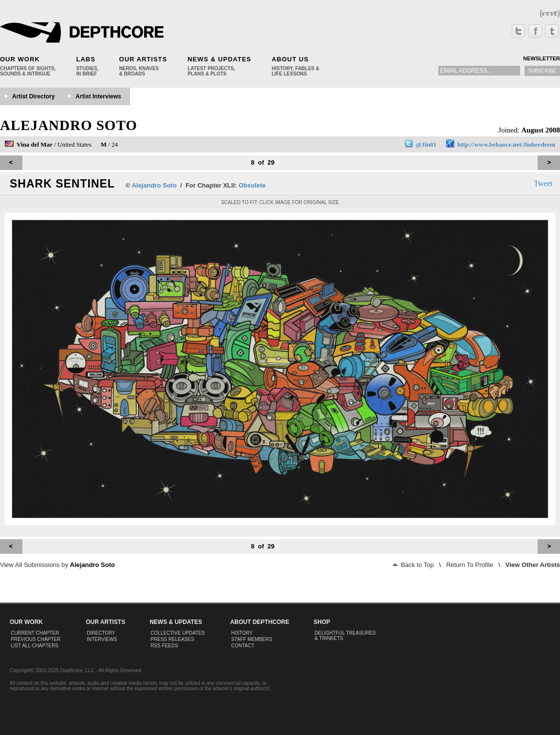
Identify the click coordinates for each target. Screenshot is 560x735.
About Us (290, 59)
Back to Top (413, 565)
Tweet (543, 183)
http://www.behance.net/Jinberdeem (506, 144)
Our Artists (143, 59)
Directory (101, 633)
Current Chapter (35, 633)
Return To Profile (470, 565)
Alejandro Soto (69, 125)
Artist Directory (33, 96)
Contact (243, 646)
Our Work (20, 59)
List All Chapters (35, 646)
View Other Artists (533, 565)
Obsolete (252, 185)
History (242, 633)
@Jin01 (426, 144)
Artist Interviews (98, 96)
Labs (85, 59)
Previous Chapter (36, 639)
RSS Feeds (164, 646)
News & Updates (219, 59)
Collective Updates (178, 633)
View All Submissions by (57, 565)
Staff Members (252, 639)
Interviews (102, 639)
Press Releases (172, 639)
